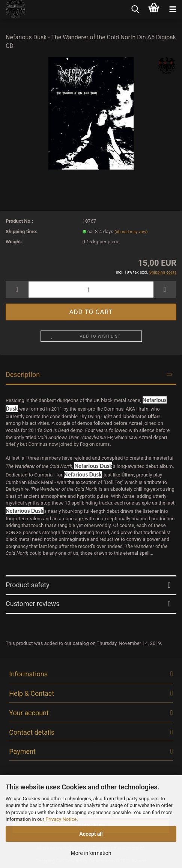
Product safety (27, 585)
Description (23, 374)
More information (91, 853)
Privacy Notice (61, 819)
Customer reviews (33, 604)
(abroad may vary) (131, 232)
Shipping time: (22, 232)
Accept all (91, 834)
